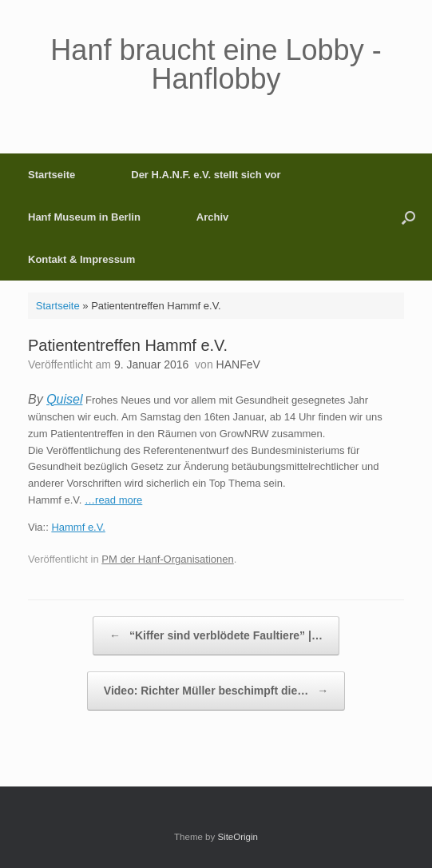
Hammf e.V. (78, 527)
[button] (408, 217)
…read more (113, 500)
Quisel (64, 399)
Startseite (52, 175)
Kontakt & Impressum (81, 259)
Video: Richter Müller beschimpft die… (216, 691)
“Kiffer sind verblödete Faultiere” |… (216, 636)
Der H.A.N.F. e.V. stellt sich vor (206, 175)
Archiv (212, 217)
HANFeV (238, 364)
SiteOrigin (238, 837)
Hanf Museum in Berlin (84, 217)
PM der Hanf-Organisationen (167, 559)
